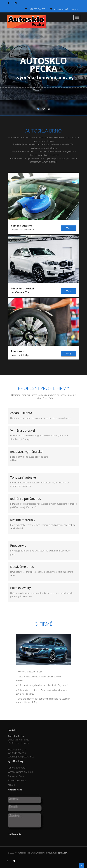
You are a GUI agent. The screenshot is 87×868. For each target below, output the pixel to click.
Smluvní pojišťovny (17, 780)
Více (68, 228)
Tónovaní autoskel (17, 768)
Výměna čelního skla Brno (20, 772)
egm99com (63, 853)
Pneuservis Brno (16, 776)
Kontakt (12, 785)
